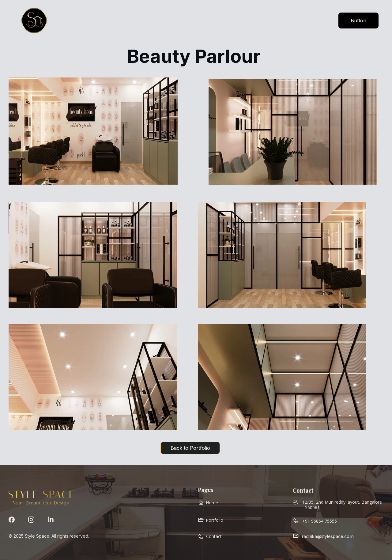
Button (358, 21)
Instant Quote (163, 21)
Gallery (262, 21)
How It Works (303, 21)
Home (123, 21)
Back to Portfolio (190, 448)
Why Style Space (217, 21)
